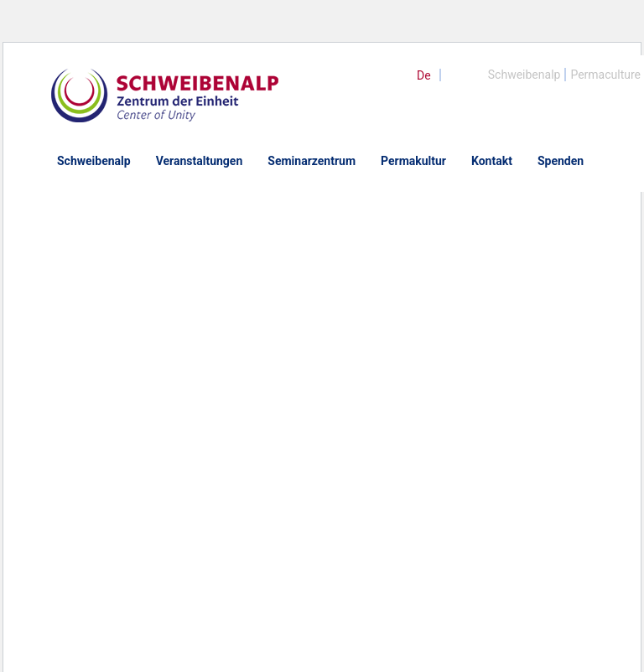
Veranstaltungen (200, 161)
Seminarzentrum (312, 161)
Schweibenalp (525, 75)
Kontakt (492, 161)
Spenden (561, 161)
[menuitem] (424, 75)
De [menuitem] (424, 75)
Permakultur (413, 161)
